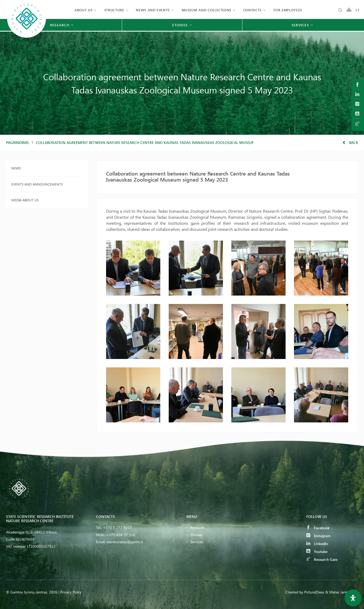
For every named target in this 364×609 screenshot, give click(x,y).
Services (197, 542)
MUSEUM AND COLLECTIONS (206, 10)
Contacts (252, 10)
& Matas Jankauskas (342, 592)
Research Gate (322, 559)
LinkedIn (317, 544)
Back (350, 143)
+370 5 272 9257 (117, 528)
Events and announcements (37, 184)
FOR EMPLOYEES (288, 10)
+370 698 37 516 (121, 535)
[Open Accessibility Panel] (353, 598)
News (16, 168)
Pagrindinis (18, 143)
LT (358, 10)
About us (83, 10)
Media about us (25, 200)
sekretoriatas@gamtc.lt (125, 542)
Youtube (317, 551)
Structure (114, 10)
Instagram (318, 536)
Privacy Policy (71, 592)
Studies (196, 535)
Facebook (318, 528)
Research (197, 528)
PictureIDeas (314, 592)
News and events (153, 10)
